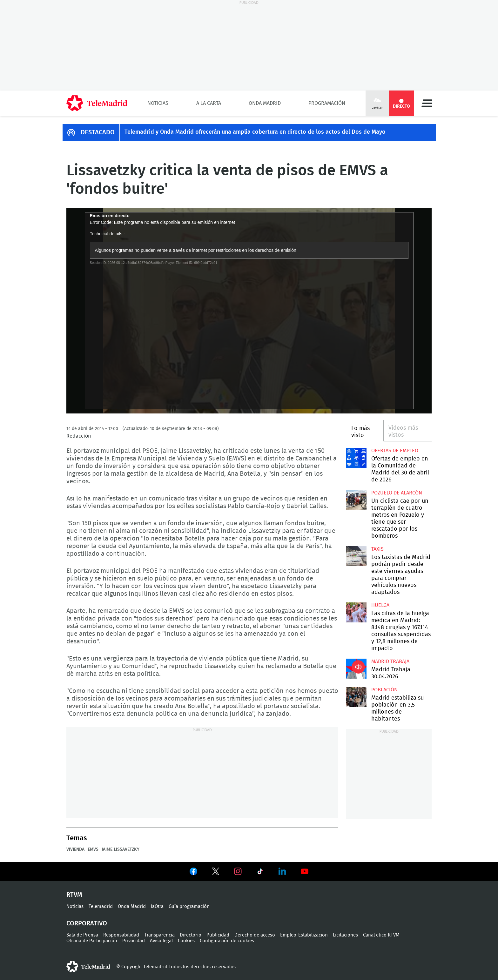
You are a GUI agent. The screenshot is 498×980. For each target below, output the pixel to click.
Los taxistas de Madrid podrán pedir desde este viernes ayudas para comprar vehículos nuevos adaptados (356, 556)
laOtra (157, 906)
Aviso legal (161, 941)
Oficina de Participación (92, 941)
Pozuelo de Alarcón (397, 493)
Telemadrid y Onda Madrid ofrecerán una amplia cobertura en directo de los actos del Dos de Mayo (255, 132)
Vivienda (75, 849)
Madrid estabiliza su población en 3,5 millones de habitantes (356, 697)
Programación (327, 103)
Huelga (380, 605)
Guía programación (189, 906)
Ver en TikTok (260, 873)
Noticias (158, 103)
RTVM (74, 895)
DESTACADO (98, 132)
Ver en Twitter (216, 873)
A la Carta (209, 103)
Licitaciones (345, 935)
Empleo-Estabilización (304, 935)
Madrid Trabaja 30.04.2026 (356, 669)
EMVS (93, 849)
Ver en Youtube (305, 871)
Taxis (377, 549)
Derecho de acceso (255, 935)
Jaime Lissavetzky (121, 849)
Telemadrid (101, 906)
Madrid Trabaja (390, 661)
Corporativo (87, 923)
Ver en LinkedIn (282, 871)
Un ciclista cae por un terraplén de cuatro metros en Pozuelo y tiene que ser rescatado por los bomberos (356, 500)
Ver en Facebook (193, 873)
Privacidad (134, 941)
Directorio (191, 935)
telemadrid (88, 967)
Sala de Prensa (82, 935)
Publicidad (218, 935)
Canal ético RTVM (381, 935)
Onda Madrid (265, 103)
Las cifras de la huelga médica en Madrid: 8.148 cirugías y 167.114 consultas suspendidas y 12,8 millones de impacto (356, 612)
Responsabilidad (121, 935)
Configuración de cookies (227, 941)
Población (384, 690)
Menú (427, 103)
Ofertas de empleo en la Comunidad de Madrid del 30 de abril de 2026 (356, 458)
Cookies (186, 941)
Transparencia (159, 935)
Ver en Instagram (238, 871)
